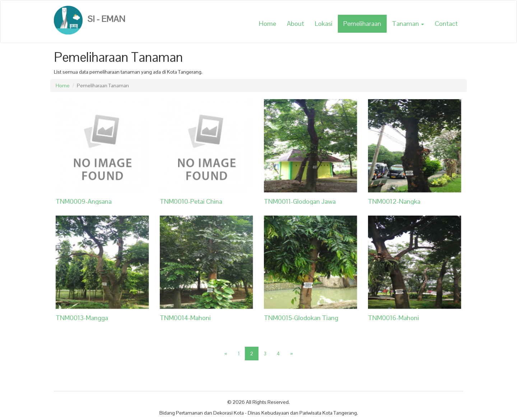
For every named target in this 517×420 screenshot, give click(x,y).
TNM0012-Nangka (394, 201)
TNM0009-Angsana (84, 201)
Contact (446, 24)
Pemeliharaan (362, 24)
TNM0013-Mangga (82, 318)
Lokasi (324, 24)
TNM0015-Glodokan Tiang (301, 318)
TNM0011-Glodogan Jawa (300, 201)
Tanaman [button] (408, 24)
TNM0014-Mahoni (185, 318)
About (295, 24)
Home (267, 24)
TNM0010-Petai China (191, 201)
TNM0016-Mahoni (393, 318)
